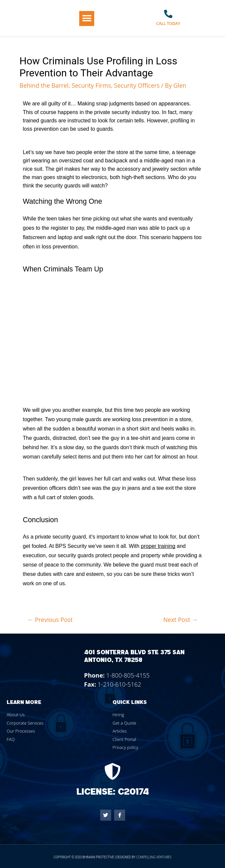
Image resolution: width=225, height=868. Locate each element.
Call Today (168, 24)
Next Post (181, 620)
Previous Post (50, 620)
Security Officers (137, 85)
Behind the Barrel (44, 85)
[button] (87, 19)
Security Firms (91, 85)
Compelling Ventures (154, 857)
